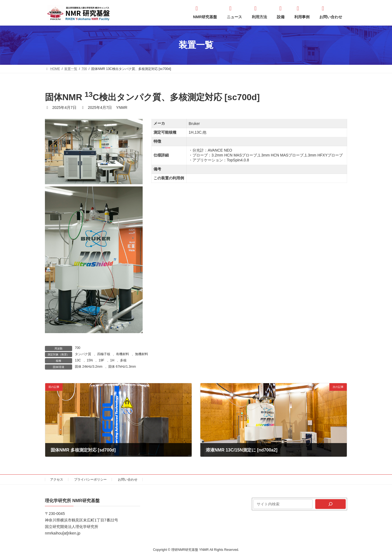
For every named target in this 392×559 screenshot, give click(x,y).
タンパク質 (83, 354)
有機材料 (122, 354)
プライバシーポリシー (90, 480)
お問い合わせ (128, 480)
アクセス (57, 480)
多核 (123, 360)
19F (101, 360)
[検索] (330, 504)
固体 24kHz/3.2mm (89, 367)
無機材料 (142, 354)
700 (78, 348)
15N (90, 360)
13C (78, 360)
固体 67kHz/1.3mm (122, 367)
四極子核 (104, 354)
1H (112, 360)
